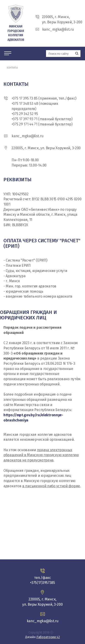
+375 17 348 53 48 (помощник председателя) (35, 106)
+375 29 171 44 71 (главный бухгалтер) (42, 124)
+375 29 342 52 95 (25, 114)
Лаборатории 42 (48, 637)
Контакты (12, 68)
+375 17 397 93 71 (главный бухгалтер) (42, 119)
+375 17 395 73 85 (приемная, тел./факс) (44, 98)
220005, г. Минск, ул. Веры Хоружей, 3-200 (46, 148)
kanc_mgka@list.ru (27, 136)
